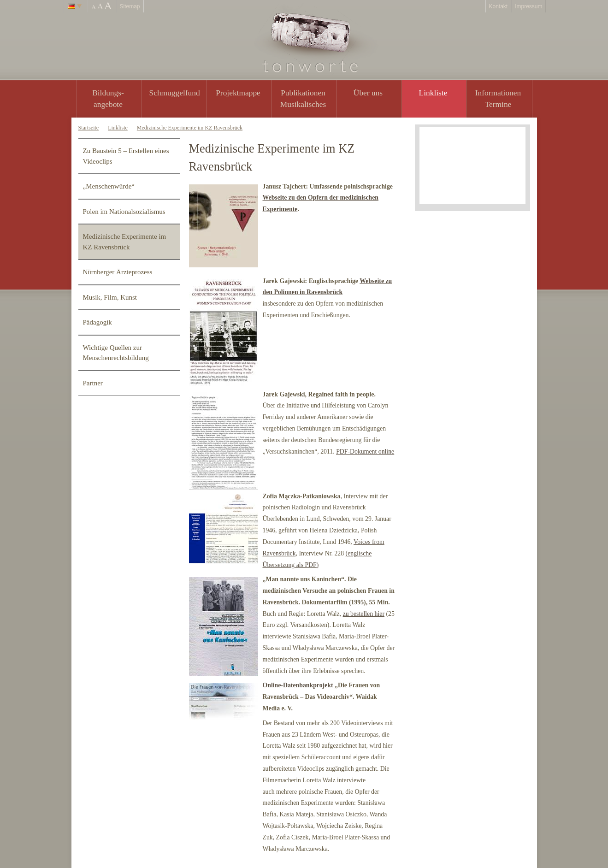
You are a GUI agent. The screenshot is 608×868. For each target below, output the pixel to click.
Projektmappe (238, 93)
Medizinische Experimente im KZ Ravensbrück (190, 128)
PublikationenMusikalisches (303, 98)
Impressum (528, 6)
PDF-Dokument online (365, 452)
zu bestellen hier (364, 614)
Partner (93, 383)
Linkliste (433, 93)
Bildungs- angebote (108, 98)
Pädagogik (97, 322)
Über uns (368, 93)
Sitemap (130, 6)
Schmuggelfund (175, 93)
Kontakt (498, 6)
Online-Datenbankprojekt (299, 685)
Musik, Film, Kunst (110, 297)
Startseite (89, 128)
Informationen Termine (498, 98)
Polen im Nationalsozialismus (124, 212)
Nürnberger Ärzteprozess (118, 272)
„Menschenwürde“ (109, 186)
